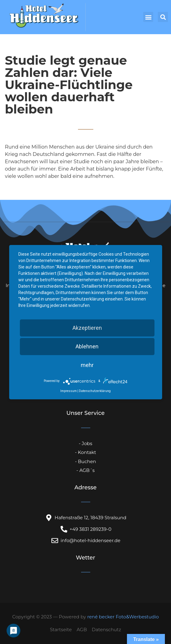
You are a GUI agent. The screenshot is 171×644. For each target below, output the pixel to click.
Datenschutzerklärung (95, 391)
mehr (87, 365)
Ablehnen (87, 346)
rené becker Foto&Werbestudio (123, 617)
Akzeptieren (87, 328)
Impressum (69, 391)
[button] (148, 17)
